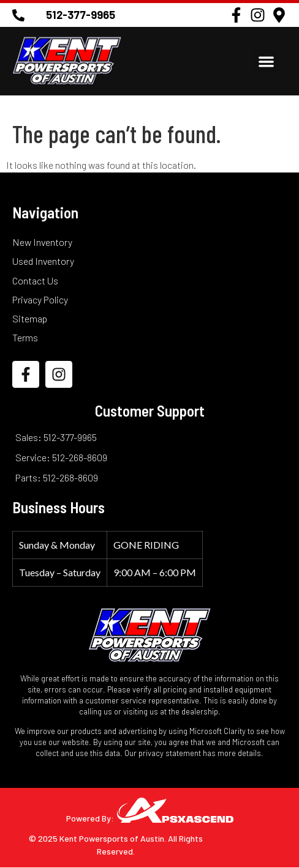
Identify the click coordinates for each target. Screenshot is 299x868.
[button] (266, 61)
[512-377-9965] (18, 15)
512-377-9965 (81, 15)
